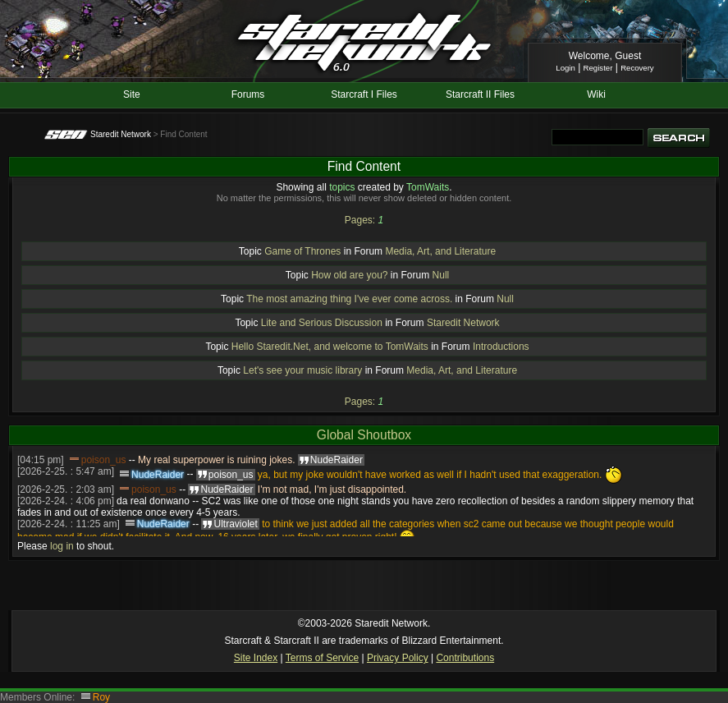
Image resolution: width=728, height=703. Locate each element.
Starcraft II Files (480, 94)
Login (565, 68)
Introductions (501, 347)
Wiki (596, 94)
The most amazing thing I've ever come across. (349, 299)
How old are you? (349, 275)
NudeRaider (158, 475)
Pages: (360, 220)
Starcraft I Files (364, 94)
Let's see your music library (302, 370)
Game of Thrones (302, 251)
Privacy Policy (398, 658)
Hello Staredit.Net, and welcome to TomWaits (330, 347)
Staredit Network (121, 134)
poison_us (104, 460)
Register (598, 68)
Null (441, 275)
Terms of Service (322, 658)
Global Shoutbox (364, 435)
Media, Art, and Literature (440, 251)
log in (62, 546)
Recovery (637, 68)
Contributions (465, 658)
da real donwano (153, 501)
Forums (248, 94)
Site (132, 94)
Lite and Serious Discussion (322, 323)
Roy (101, 697)
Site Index (256, 658)
